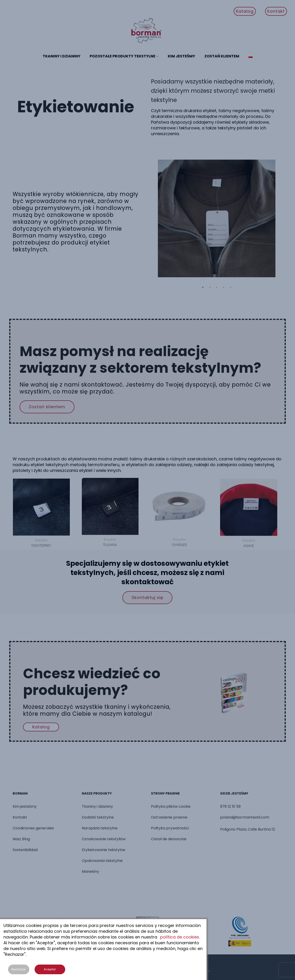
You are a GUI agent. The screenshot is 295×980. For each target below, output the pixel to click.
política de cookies (180, 937)
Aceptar (50, 969)
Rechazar (19, 969)
